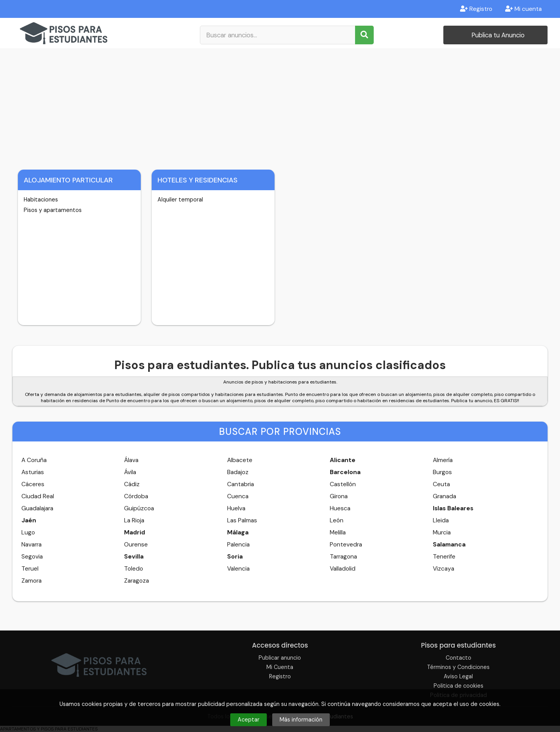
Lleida (441, 520)
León (337, 520)
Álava (131, 460)
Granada (444, 496)
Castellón (343, 484)
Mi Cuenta (280, 667)
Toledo (134, 569)
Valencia (238, 569)
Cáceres (33, 484)
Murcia (442, 532)
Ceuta (441, 484)
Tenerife (444, 557)
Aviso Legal (458, 676)
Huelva (236, 508)
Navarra (31, 545)
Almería (443, 460)
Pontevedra (346, 545)
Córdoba (136, 496)
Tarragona (343, 557)
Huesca (340, 508)
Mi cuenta (523, 9)
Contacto (458, 658)
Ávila (130, 472)
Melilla (338, 532)
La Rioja (134, 520)
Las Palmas (242, 520)
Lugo (28, 532)
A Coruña (34, 460)
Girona (339, 496)
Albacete (240, 460)
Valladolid (343, 569)
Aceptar (248, 720)
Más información (301, 720)
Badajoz (238, 472)
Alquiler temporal (180, 200)
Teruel (30, 569)
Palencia (238, 545)
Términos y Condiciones (458, 667)
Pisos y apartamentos (53, 210)
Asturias (33, 472)
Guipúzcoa (139, 508)
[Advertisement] (280, 107)
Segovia (32, 557)
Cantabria (241, 484)
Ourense (136, 545)
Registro (476, 9)
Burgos (442, 472)
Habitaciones (41, 200)
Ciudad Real (38, 496)
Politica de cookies (458, 686)
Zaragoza (136, 581)
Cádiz (132, 484)
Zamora (31, 581)
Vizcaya (444, 569)
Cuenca (238, 496)
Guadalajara (37, 508)
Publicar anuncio (280, 658)
